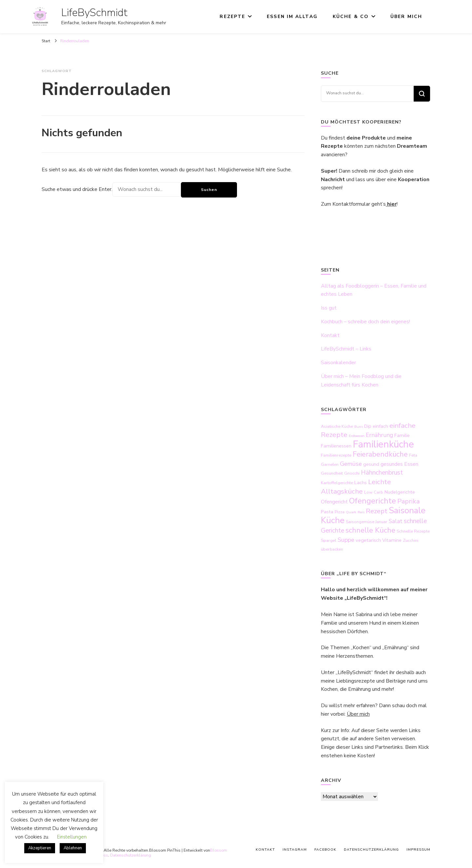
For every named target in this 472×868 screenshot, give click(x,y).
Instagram (295, 849)
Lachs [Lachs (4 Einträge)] (361, 482)
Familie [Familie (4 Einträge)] (402, 435)
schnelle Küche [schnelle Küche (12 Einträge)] (370, 530)
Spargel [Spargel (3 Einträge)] (329, 540)
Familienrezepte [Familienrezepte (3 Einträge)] (336, 455)
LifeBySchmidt (94, 13)
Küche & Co (351, 17)
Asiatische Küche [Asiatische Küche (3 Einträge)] (337, 426)
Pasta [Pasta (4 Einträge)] (327, 512)
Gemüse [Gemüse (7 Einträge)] (351, 464)
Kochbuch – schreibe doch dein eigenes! (365, 322)
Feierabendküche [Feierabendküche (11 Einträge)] (380, 454)
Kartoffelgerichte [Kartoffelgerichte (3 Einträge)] (337, 483)
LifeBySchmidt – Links (346, 349)
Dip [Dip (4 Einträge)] (368, 426)
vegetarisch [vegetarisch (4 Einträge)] (368, 540)
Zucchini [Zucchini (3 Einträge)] (411, 540)
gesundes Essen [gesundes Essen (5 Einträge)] (399, 464)
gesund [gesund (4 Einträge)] (371, 464)
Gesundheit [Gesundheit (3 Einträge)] (332, 473)
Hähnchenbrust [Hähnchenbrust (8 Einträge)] (382, 473)
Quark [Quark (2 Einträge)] (351, 512)
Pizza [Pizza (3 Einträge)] (340, 512)
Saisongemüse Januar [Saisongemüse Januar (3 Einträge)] (367, 522)
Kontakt (330, 335)
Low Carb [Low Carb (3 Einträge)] (374, 492)
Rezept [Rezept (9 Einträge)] (377, 511)
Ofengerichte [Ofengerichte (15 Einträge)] (373, 501)
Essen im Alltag (292, 17)
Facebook (325, 849)
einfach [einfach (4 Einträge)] (380, 426)
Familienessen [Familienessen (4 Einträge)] (336, 446)
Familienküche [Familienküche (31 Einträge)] (383, 444)
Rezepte (232, 17)
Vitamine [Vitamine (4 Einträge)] (392, 540)
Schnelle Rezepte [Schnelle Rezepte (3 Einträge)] (413, 531)
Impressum (418, 849)
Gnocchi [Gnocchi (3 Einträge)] (352, 473)
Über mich (406, 17)
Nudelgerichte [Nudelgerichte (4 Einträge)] (400, 492)
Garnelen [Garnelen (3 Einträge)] (330, 464)
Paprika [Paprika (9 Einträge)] (408, 501)
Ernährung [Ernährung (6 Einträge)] (379, 435)
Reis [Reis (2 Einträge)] (361, 512)
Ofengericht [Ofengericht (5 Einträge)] (334, 502)
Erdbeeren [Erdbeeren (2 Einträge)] (357, 436)
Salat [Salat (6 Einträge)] (396, 521)
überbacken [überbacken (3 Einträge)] (332, 549)
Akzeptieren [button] (40, 848)
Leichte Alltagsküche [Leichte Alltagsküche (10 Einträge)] (356, 487)
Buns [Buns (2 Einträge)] (359, 427)
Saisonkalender (338, 363)
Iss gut (329, 308)
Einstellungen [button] (72, 837)
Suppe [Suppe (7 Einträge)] (346, 540)
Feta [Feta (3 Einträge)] (413, 455)
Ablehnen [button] (73, 848)
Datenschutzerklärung (131, 855)
